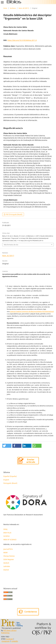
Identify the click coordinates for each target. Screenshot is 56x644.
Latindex (7, 566)
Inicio (5, 8)
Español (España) (10, 476)
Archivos (13, 8)
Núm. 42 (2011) (24, 8)
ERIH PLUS (7, 533)
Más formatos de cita (11, 245)
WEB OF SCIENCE (10, 540)
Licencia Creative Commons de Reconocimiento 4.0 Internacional (32, 311)
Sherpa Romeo (9, 556)
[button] (7, 446)
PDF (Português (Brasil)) (14, 214)
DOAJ (5, 529)
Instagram (6, 641)
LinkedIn (15, 641)
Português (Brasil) (10, 483)
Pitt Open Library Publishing (9, 632)
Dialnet (6, 570)
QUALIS (6, 563)
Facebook (9, 639)
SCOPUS (7, 536)
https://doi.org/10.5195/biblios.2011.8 (22, 40)
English (6, 480)
